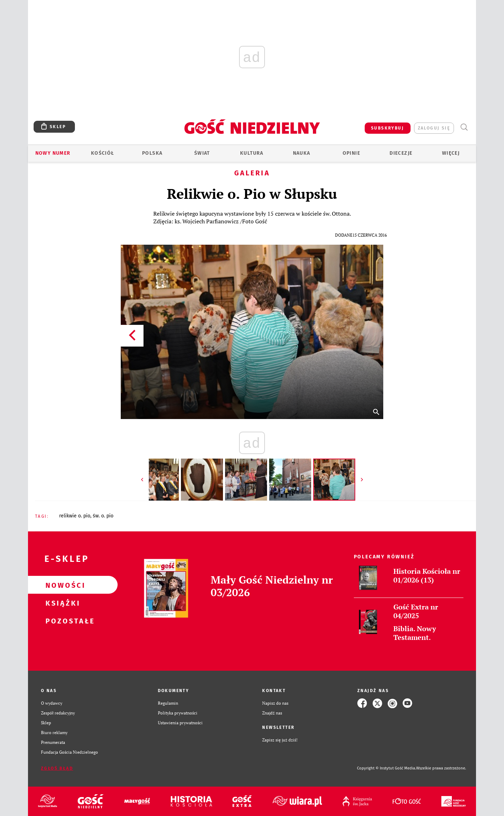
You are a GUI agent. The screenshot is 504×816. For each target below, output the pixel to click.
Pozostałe (62, 621)
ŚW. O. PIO (103, 516)
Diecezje (401, 153)
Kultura (252, 153)
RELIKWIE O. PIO (75, 516)
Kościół (103, 153)
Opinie (351, 153)
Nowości (62, 585)
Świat (202, 153)
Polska (152, 153)
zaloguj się (434, 128)
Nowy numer (53, 153)
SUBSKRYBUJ (387, 128)
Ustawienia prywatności (180, 723)
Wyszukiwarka (464, 127)
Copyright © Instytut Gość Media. (387, 768)
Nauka (302, 153)
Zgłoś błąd (57, 768)
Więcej (451, 153)
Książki (62, 603)
